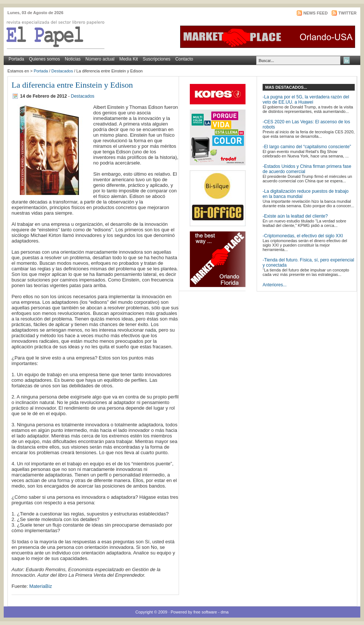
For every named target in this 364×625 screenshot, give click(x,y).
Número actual (100, 59)
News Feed (316, 13)
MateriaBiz (41, 586)
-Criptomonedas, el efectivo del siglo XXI (303, 236)
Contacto (184, 59)
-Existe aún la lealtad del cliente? (295, 216)
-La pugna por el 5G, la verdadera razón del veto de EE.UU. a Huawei (306, 100)
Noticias (73, 59)
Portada (16, 59)
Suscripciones (157, 59)
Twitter (347, 13)
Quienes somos (44, 59)
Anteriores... (275, 285)
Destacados (62, 71)
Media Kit (129, 59)
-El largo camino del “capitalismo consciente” (307, 147)
